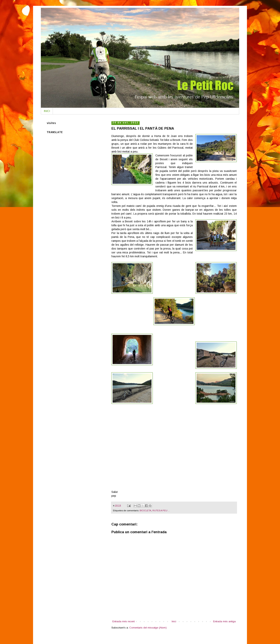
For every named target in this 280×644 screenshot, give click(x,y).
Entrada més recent (123, 621)
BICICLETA (145, 510)
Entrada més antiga (224, 621)
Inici (174, 621)
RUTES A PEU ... (161, 510)
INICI (47, 111)
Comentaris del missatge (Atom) (148, 628)
